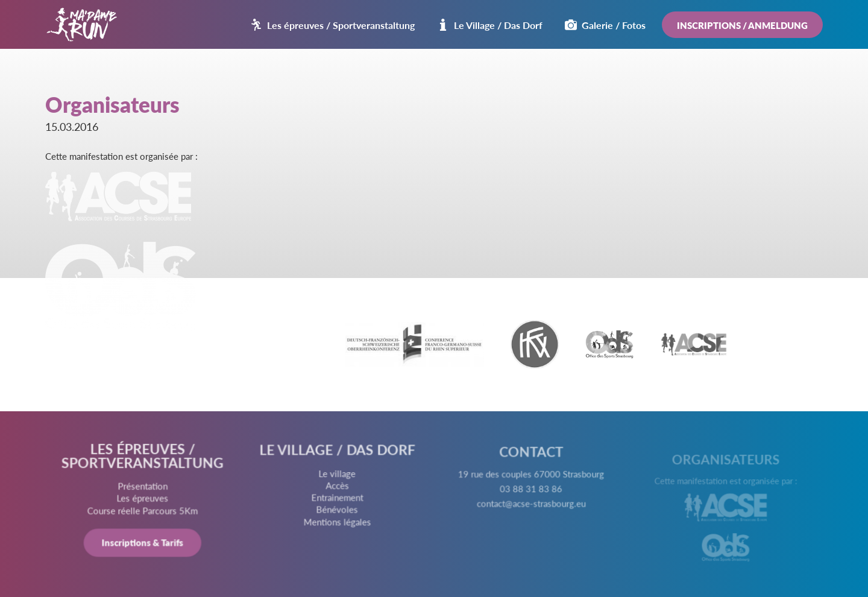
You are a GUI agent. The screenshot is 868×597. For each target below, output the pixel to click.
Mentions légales (338, 524)
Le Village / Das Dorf (490, 25)
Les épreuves (144, 500)
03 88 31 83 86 (531, 495)
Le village (337, 478)
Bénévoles (337, 513)
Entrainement (337, 501)
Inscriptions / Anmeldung (742, 25)
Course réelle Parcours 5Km (144, 512)
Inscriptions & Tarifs (144, 544)
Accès (337, 489)
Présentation (144, 488)
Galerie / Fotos (605, 25)
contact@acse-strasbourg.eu (531, 509)
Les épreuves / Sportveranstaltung (332, 25)
